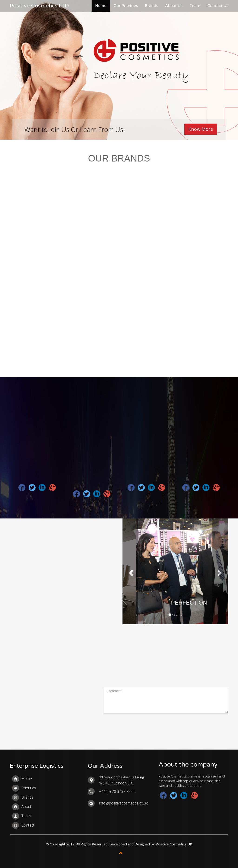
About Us (174, 6)
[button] (130, 571)
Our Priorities (126, 6)
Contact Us (218, 6)
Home (101, 6)
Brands (151, 6)
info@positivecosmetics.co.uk (123, 803)
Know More (200, 129)
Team (195, 6)
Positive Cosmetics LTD (39, 6)
